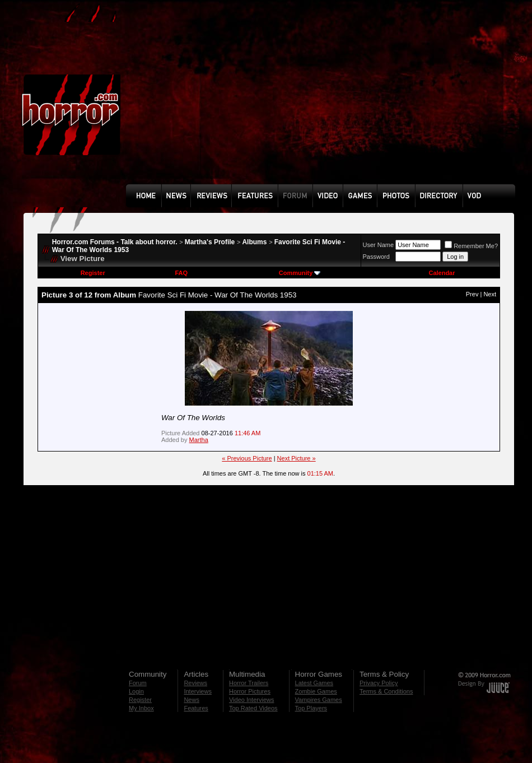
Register (93, 273)
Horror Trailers (249, 683)
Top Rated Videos (253, 708)
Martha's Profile (210, 242)
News (192, 700)
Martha (199, 440)
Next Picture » (297, 458)
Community (300, 273)
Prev (472, 294)
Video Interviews (252, 700)
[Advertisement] (256, 100)
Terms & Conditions (386, 691)
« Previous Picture (247, 458)
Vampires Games (319, 700)
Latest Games (314, 683)
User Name (379, 245)
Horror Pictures (250, 691)
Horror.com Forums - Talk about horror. (115, 242)
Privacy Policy (379, 683)
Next (490, 294)
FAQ (181, 273)
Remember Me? (471, 246)
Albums (254, 242)
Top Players (311, 708)
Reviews (195, 683)
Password (376, 257)
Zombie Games (316, 691)
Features (196, 708)
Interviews (198, 691)
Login (136, 691)
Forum (138, 683)
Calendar (442, 273)
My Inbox (141, 708)
